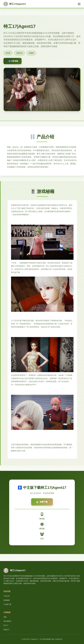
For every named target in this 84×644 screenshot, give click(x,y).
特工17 (6, 625)
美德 (5, 617)
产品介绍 (7, 596)
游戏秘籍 (7, 600)
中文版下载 (7, 604)
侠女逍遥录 (7, 621)
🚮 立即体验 (13, 61)
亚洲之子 (7, 630)
